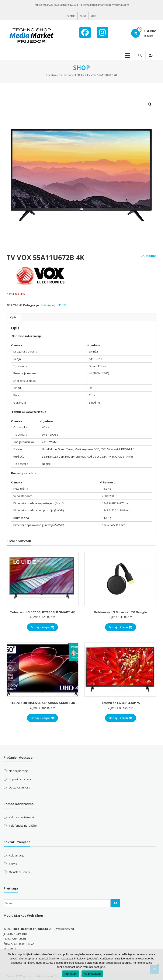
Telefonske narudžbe (23, 826)
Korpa (83, 16)
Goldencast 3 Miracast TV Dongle (120, 612)
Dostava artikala (20, 787)
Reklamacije (17, 855)
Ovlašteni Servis (19, 872)
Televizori (66, 75)
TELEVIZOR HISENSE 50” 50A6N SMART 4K (43, 703)
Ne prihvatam (92, 974)
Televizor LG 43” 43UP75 (121, 703)
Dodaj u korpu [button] (42, 627)
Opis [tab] (13, 317)
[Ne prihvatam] (158, 965)
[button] (150, 104)
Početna (51, 75)
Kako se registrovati (22, 817)
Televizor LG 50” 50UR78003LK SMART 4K (42, 612)
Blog (93, 16)
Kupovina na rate (20, 779)
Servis (13, 864)
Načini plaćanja (19, 771)
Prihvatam (71, 974)
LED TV (80, 75)
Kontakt (71, 16)
